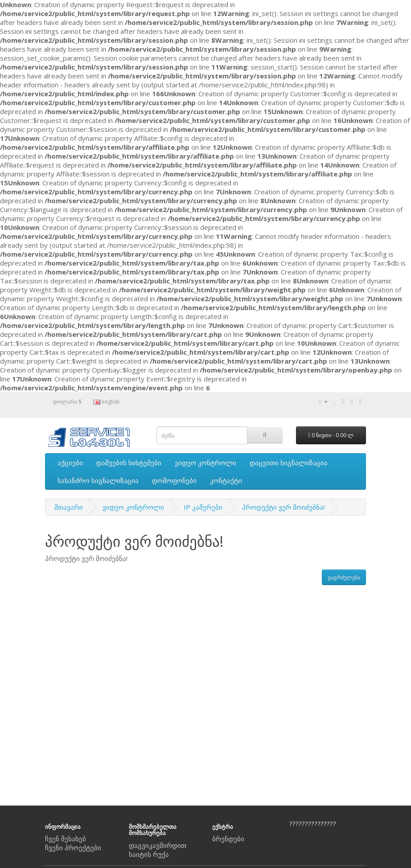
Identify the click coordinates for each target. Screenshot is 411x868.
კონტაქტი (226, 480)
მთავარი (69, 507)
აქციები (70, 463)
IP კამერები (203, 507)
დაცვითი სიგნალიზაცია (289, 463)
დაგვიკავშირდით (158, 845)
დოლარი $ (67, 402)
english (106, 402)
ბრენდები (228, 839)
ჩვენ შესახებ (66, 839)
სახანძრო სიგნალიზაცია (98, 480)
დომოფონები (174, 480)
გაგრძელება (344, 577)
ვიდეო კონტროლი (205, 463)
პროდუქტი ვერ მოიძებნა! (283, 507)
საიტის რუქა (149, 854)
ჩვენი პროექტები (73, 848)
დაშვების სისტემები (129, 463)
